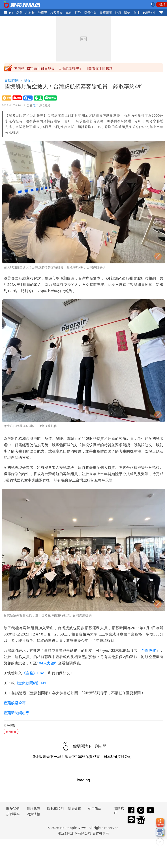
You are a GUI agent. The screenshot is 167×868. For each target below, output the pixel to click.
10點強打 (149, 13)
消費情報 (33, 814)
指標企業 (90, 13)
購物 (127, 13)
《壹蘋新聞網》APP (31, 683)
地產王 (42, 13)
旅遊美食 (57, 13)
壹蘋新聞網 (12, 80)
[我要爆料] (160, 822)
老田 (36, 105)
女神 (137, 13)
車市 (69, 13)
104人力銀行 (47, 663)
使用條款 (95, 809)
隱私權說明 (54, 809)
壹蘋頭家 (106, 13)
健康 (118, 13)
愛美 (19, 13)
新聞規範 (74, 809)
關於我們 (13, 809)
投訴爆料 (13, 814)
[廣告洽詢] (160, 832)
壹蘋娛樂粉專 (15, 703)
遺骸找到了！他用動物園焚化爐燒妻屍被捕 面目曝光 (56, 68)
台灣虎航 (149, 650)
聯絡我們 (33, 809)
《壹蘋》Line (33, 673)
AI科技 (30, 13)
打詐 (78, 13)
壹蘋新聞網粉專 (17, 713)
